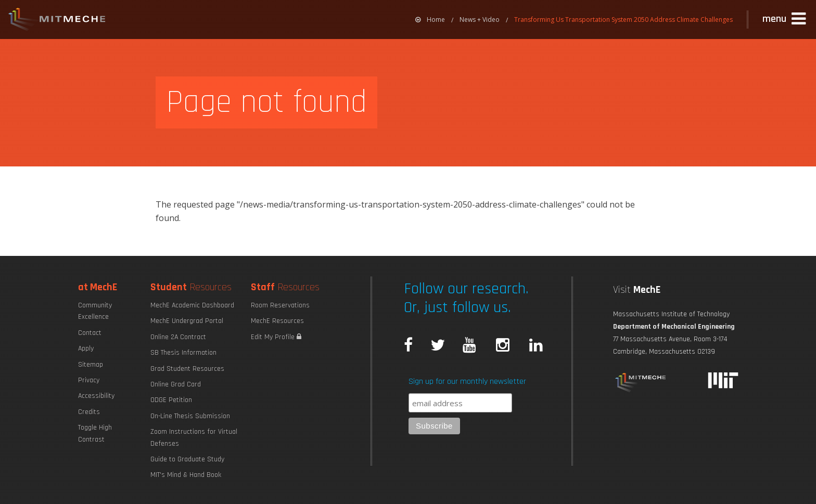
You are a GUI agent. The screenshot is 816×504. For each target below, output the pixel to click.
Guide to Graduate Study (187, 459)
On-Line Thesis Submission (190, 416)
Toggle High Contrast (95, 433)
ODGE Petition (171, 400)
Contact (90, 333)
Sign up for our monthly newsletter (467, 382)
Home (430, 20)
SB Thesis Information (183, 353)
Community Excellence (95, 311)
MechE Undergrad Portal (187, 321)
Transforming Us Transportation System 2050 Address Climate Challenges (623, 20)
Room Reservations (280, 305)
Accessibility (96, 396)
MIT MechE (57, 21)
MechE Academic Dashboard (192, 305)
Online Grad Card (176, 384)
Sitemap (91, 365)
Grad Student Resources (187, 369)
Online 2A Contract (178, 337)
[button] (785, 19)
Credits (89, 412)
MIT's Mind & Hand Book (186, 475)
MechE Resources (277, 321)
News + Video (480, 20)
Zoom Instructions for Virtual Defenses (194, 437)
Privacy (89, 380)
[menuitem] (430, 20)
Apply (86, 348)
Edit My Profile (276, 337)
